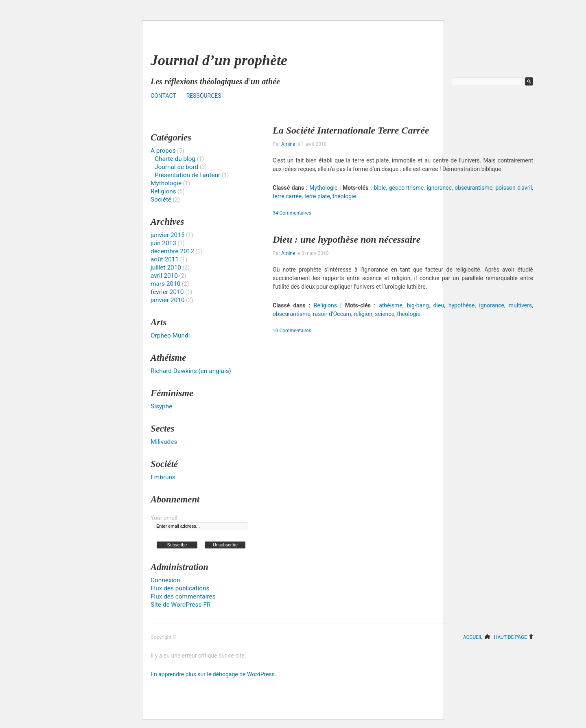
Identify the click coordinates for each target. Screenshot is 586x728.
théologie (344, 196)
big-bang (418, 305)
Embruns (163, 477)
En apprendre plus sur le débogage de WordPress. (213, 674)
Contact (163, 96)
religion (363, 314)
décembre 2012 (172, 251)
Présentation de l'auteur (187, 175)
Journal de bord (176, 167)
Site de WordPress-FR (181, 605)
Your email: (165, 518)
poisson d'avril (514, 188)
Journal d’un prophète (219, 60)
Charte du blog (175, 159)
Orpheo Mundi (170, 335)
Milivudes (164, 442)
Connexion (165, 580)
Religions (325, 305)
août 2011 (165, 259)
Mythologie (323, 188)
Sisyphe (161, 406)
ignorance (439, 188)
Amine (288, 144)
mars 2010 (165, 284)
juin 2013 (163, 243)
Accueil (473, 637)
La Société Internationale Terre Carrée (351, 130)
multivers (520, 305)
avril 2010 (164, 276)
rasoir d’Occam (332, 314)
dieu (439, 305)
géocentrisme (406, 188)
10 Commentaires (292, 331)
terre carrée (287, 196)
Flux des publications (180, 588)
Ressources (204, 96)
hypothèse (462, 305)
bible (380, 188)
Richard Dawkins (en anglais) (191, 371)
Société (161, 200)
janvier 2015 (168, 235)
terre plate (317, 196)
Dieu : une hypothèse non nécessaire (347, 239)
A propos (163, 151)
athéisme (391, 305)
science (385, 314)
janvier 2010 (168, 300)
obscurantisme (473, 188)
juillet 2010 (166, 268)
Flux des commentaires (183, 596)
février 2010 (167, 292)
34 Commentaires (292, 213)
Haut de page (511, 637)
